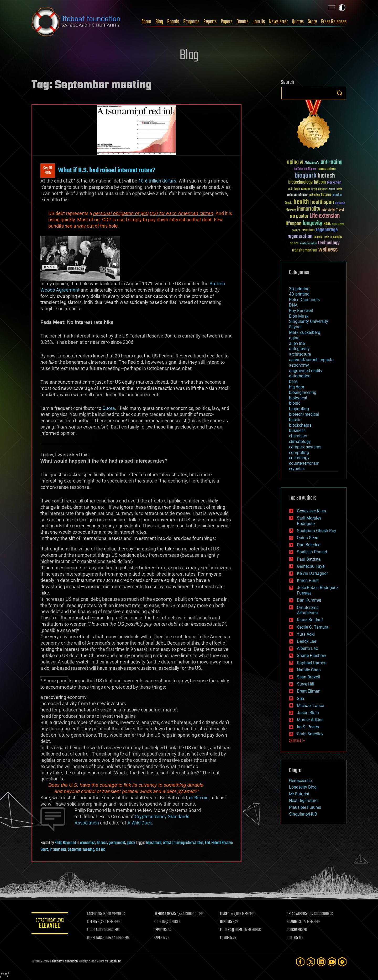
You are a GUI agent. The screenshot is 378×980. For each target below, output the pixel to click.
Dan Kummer (309, 600)
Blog (159, 22)
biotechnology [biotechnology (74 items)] (300, 182)
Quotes (298, 22)
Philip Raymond (65, 843)
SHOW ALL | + (297, 741)
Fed (207, 843)
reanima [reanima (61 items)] (308, 230)
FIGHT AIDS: (95, 930)
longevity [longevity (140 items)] (313, 223)
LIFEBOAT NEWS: (165, 914)
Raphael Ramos (312, 663)
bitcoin (295, 420)
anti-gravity (299, 349)
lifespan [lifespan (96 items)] (293, 224)
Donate (243, 22)
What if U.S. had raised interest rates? (107, 170)
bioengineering (303, 392)
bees (293, 381)
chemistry (298, 436)
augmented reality (306, 371)
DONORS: (226, 922)
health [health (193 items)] (301, 202)
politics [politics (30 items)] (296, 231)
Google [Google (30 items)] (288, 203)
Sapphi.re (115, 962)
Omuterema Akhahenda (308, 610)
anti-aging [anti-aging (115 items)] (332, 162)
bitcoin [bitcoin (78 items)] (320, 182)
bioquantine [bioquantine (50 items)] (327, 169)
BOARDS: (293, 922)
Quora (109, 408)
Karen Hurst (308, 580)
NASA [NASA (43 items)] (327, 224)
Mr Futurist (299, 794)
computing (299, 452)
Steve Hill (306, 684)
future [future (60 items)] (326, 195)
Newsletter (278, 22)
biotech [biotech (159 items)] (326, 176)
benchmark (154, 843)
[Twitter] (311, 962)
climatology (300, 441)
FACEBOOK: (95, 914)
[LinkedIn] (321, 962)
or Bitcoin (199, 798)
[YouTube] (332, 962)
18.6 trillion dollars (157, 181)
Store (312, 22)
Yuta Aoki (306, 634)
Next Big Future (303, 800)
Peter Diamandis (304, 300)
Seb (300, 698)
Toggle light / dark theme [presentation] (342, 8)
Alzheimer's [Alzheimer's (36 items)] (312, 163)
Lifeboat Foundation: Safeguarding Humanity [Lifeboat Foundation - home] (76, 22)
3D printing (299, 289)
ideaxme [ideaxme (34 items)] (291, 210)
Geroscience (300, 781)
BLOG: (157, 922)
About (146, 22)
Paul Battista (309, 559)
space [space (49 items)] (294, 243)
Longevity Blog (303, 787)
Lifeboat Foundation (65, 962)
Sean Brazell (308, 677)
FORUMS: (226, 938)
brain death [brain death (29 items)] (294, 189)
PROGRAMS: (295, 930)
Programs (191, 22)
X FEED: (92, 922)
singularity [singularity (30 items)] (336, 237)
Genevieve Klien (311, 511)
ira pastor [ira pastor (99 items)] (299, 216)
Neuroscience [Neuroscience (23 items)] (338, 225)
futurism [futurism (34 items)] (337, 195)
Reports (210, 22)
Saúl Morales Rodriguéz (309, 521)
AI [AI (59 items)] (302, 163)
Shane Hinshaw (311, 655)
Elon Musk (299, 316)
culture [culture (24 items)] (332, 189)
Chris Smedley (310, 734)
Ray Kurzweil (301, 311)
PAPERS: (159, 938)
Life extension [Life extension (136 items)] (325, 216)
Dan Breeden (309, 545)
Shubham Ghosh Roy (317, 531)
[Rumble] (342, 962)
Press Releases (334, 22)
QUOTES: (292, 938)
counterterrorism (304, 463)
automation (300, 376)
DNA (293, 305)
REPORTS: (160, 930)
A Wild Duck (140, 823)
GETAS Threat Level (50, 924)
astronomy (299, 365)
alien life (297, 343)
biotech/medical (304, 414)
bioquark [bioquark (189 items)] (306, 176)
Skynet (295, 327)
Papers (227, 22)
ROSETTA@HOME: (99, 938)
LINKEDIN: (227, 914)
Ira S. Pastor (308, 727)
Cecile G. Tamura (313, 627)
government (117, 843)
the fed (101, 850)
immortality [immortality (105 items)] (309, 209)
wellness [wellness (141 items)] (328, 250)
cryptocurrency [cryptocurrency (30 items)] (319, 189)
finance (102, 843)
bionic (295, 403)
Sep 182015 (48, 171)
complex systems (305, 447)
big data (297, 387)
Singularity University (309, 321)
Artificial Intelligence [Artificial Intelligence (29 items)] (305, 169)
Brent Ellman (309, 691)
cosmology (299, 458)
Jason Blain (308, 713)
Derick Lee (306, 641)
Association (87, 823)
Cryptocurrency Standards (162, 816)
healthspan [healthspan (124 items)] (322, 202)
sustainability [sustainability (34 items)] (308, 244)
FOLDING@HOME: (232, 930)
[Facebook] (300, 962)
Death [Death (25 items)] (339, 189)
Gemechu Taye (311, 566)
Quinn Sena (308, 538)
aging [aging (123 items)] (293, 162)
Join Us (259, 22)
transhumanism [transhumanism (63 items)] (304, 250)
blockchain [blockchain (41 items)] (334, 183)
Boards (173, 22)
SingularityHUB (303, 814)
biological (298, 398)
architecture (300, 354)
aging (294, 338)
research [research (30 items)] (318, 237)
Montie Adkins (310, 720)
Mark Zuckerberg (305, 332)
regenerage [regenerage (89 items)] (327, 230)
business (297, 430)
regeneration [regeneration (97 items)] (300, 236)
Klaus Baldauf (310, 620)
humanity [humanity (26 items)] (340, 203)
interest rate (58, 850)
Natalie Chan (309, 670)
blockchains (300, 425)
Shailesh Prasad (312, 552)
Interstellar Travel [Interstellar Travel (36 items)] (333, 210)
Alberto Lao (308, 648)
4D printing (299, 294)
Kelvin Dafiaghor (312, 573)
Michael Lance (310, 706)
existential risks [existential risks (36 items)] (297, 195)
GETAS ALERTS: (297, 914)
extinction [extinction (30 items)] (314, 195)
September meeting (81, 850)
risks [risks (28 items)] (327, 237)
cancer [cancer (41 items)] (306, 189)
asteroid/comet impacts (311, 360)
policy (131, 843)
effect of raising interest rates (183, 843)
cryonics (297, 469)
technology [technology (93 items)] (329, 243)
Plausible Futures (305, 807)
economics (88, 843)
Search (340, 93)
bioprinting (299, 409)
